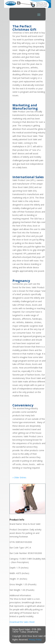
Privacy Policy (35, 640)
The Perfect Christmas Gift (24, 28)
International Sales (28, 177)
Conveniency (23, 405)
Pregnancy (21, 281)
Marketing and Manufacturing (25, 107)
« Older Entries (19, 477)
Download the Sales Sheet (22, 622)
